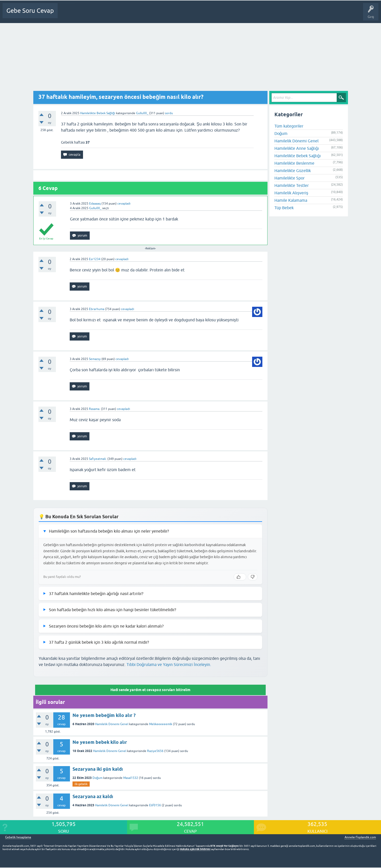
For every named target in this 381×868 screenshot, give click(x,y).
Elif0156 (155, 805)
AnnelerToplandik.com (360, 837)
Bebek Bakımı (226, 14)
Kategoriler (121, 14)
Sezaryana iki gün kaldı (98, 769)
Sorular (85, 14)
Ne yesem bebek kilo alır (100, 742)
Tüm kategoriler (289, 126)
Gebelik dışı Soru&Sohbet (191, 14)
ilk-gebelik (81, 784)
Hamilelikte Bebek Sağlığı (98, 113)
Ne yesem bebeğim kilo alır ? (104, 715)
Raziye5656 (155, 751)
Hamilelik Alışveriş (291, 193)
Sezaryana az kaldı (93, 796)
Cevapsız (102, 14)
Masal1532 (131, 778)
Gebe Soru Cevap (30, 11)
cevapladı (124, 204)
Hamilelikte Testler (292, 185)
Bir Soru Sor (159, 14)
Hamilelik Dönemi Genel (112, 724)
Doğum (98, 778)
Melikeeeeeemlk (161, 724)
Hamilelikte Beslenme (294, 163)
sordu (169, 113)
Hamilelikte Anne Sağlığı (297, 148)
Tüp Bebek (284, 208)
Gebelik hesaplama (18, 837)
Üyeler (140, 14)
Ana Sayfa (68, 14)
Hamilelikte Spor (290, 178)
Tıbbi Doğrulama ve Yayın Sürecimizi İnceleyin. (169, 664)
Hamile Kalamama (291, 200)
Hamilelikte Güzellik (293, 171)
